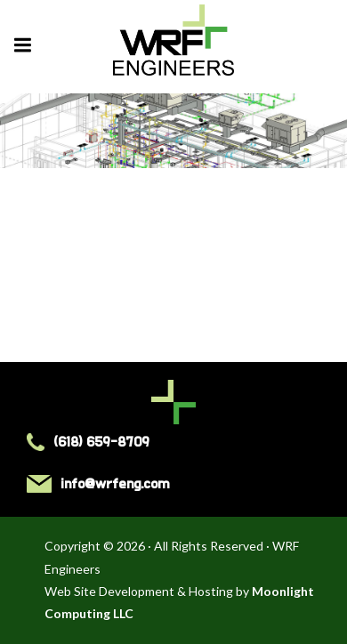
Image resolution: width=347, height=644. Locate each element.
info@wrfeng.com (98, 484)
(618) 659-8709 (88, 442)
